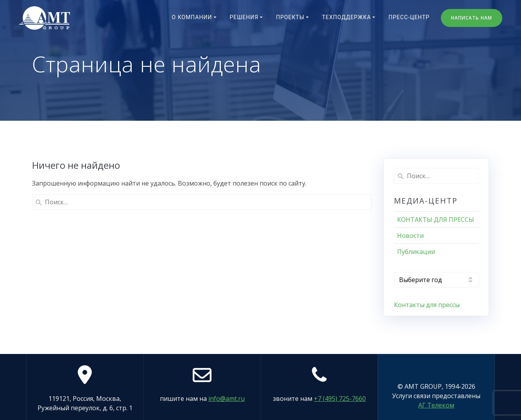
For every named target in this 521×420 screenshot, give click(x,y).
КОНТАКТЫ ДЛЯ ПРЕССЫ (436, 220)
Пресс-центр (409, 17)
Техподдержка (346, 17)
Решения (244, 17)
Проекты (290, 17)
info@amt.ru (226, 399)
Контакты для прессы (427, 305)
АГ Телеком (436, 405)
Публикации (416, 252)
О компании (192, 17)
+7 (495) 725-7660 (340, 399)
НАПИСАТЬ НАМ (472, 18)
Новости (410, 236)
